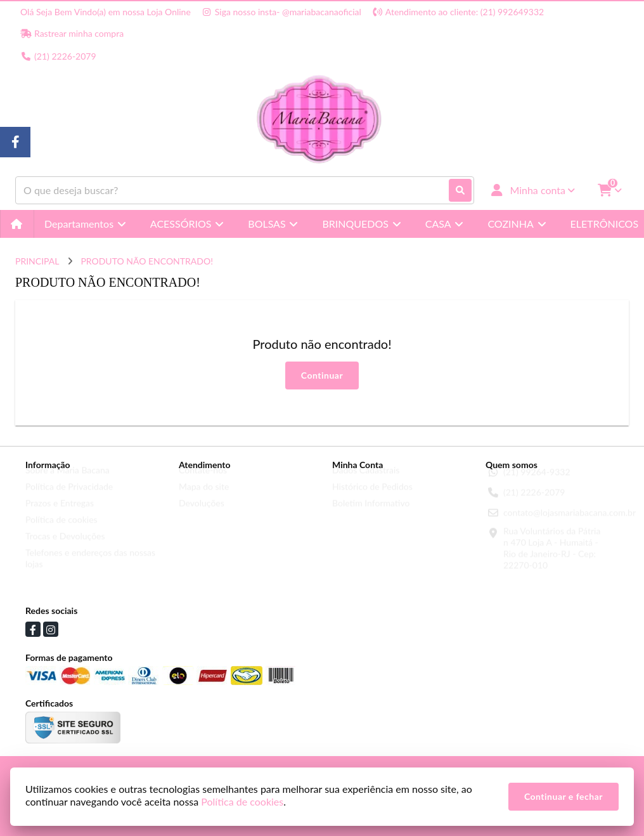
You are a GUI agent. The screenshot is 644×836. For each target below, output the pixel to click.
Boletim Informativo (371, 514)
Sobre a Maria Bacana (68, 481)
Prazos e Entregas (60, 514)
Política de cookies (61, 531)
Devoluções (202, 514)
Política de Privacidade (69, 498)
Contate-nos (203, 481)
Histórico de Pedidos (372, 498)
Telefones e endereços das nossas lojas (90, 569)
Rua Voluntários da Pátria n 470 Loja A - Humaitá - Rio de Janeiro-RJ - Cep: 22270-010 (552, 559)
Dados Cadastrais (366, 481)
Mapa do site (204, 498)
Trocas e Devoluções (65, 547)
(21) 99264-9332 (537, 483)
